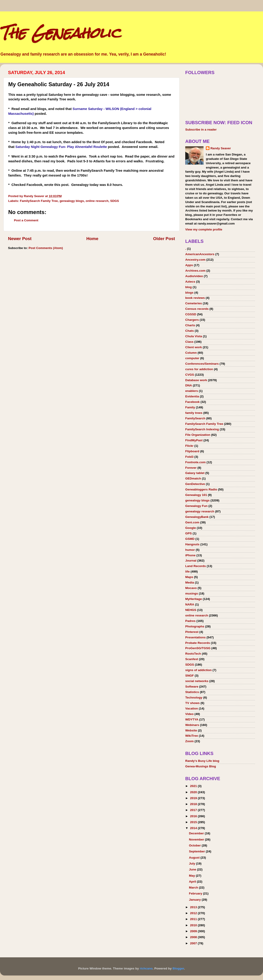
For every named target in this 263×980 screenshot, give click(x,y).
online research (97, 201)
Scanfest (192, 659)
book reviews (195, 298)
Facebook (192, 402)
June (193, 869)
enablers (192, 391)
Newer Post (20, 239)
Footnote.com (195, 462)
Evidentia (192, 396)
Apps (189, 265)
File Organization (198, 435)
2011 (194, 919)
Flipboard (192, 451)
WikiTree (192, 736)
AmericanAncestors (200, 254)
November (197, 839)
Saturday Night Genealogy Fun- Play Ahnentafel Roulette (61, 147)
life (188, 572)
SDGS (115, 201)
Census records (197, 309)
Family (190, 407)
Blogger (178, 968)
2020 (194, 792)
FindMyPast (194, 440)
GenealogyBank (197, 517)
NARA (190, 604)
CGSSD (191, 314)
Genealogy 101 (196, 495)
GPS (189, 533)
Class (189, 342)
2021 (194, 786)
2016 (194, 816)
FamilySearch (195, 418)
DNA (189, 385)
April (193, 882)
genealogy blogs (72, 201)
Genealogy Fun (196, 506)
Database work (196, 380)
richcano (146, 968)
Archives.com (195, 271)
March (194, 888)
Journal (191, 561)
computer (192, 358)
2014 (194, 828)
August (195, 858)
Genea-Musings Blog (201, 766)
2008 (194, 937)
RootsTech (193, 654)
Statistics (192, 692)
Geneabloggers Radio (201, 489)
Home (92, 239)
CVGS (190, 375)
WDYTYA (192, 719)
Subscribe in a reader (201, 130)
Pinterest (192, 632)
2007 (194, 943)
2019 (194, 798)
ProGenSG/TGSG (198, 648)
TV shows (192, 703)
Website (191, 730)
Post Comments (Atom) (46, 248)
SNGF (190, 676)
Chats (190, 331)
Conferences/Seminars (202, 364)
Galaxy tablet (195, 473)
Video (189, 714)
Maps (189, 577)
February (196, 893)
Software (192, 687)
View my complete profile (204, 229)
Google (191, 528)
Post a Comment (26, 220)
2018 (194, 804)
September (197, 851)
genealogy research (200, 511)
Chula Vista (194, 336)
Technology (194, 698)
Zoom (189, 741)
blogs (189, 293)
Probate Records (198, 643)
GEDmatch (193, 478)
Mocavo (191, 588)
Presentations (195, 637)
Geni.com (192, 522)
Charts (190, 325)
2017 (194, 810)
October (195, 845)
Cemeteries (194, 303)
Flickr (189, 446)
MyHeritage (194, 599)
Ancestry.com (195, 260)
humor (190, 550)
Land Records (196, 566)
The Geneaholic (60, 33)
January (195, 900)
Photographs (195, 626)
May (192, 876)
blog (189, 287)
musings (192, 593)
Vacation (192, 708)
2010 (194, 925)
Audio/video (194, 276)
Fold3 (189, 457)
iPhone (190, 555)
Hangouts (192, 544)
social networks (197, 681)
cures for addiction (199, 369)
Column (191, 353)
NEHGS (191, 610)
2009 (194, 931)
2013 (194, 907)
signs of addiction (199, 670)
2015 (194, 822)
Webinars (192, 725)
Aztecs (190, 282)
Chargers (192, 320)
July (192, 864)
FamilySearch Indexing (202, 429)
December (197, 833)
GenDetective (195, 484)
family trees (194, 413)
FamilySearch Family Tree (39, 201)
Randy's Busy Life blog (202, 761)
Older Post (164, 239)
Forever (191, 468)
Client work (194, 347)
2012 (194, 913)
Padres (190, 621)
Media (190, 582)
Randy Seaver (221, 148)
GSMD (190, 539)
